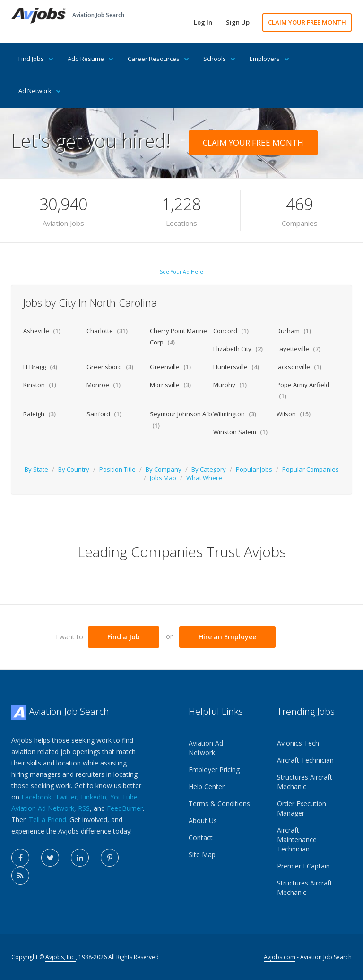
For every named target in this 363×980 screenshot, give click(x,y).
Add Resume (91, 59)
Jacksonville (299, 367)
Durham (294, 331)
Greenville (170, 367)
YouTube (124, 797)
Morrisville (170, 385)
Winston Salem (240, 432)
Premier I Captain (303, 866)
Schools (219, 59)
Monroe (104, 385)
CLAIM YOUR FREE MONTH (307, 22)
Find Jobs (36, 59)
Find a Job (124, 637)
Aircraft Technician (305, 760)
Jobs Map (163, 478)
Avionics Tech (298, 743)
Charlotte (107, 331)
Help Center (207, 787)
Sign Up (238, 22)
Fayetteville (298, 349)
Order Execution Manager (302, 808)
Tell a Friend (48, 820)
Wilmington (235, 414)
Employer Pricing (214, 769)
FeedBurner (125, 808)
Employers (269, 59)
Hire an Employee (227, 637)
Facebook (36, 797)
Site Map (202, 855)
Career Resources (158, 59)
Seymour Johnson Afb (181, 420)
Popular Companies (311, 469)
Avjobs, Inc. (60, 957)
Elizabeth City (238, 349)
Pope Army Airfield (303, 390)
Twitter (66, 797)
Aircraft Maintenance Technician (297, 839)
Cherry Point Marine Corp (178, 336)
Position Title (117, 469)
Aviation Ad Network (43, 808)
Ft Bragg (40, 367)
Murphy (230, 385)
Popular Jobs (254, 469)
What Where (204, 478)
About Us (203, 821)
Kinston (40, 385)
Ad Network (40, 91)
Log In (203, 22)
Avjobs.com (280, 957)
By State (36, 469)
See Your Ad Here (181, 272)
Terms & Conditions (219, 804)
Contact (201, 838)
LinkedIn (94, 797)
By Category (209, 469)
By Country (74, 469)
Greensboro (110, 367)
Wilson (294, 414)
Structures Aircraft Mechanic (305, 782)
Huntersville (236, 367)
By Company (164, 469)
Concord (231, 331)
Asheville (42, 331)
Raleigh (39, 414)
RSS (84, 808)
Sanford (104, 414)
